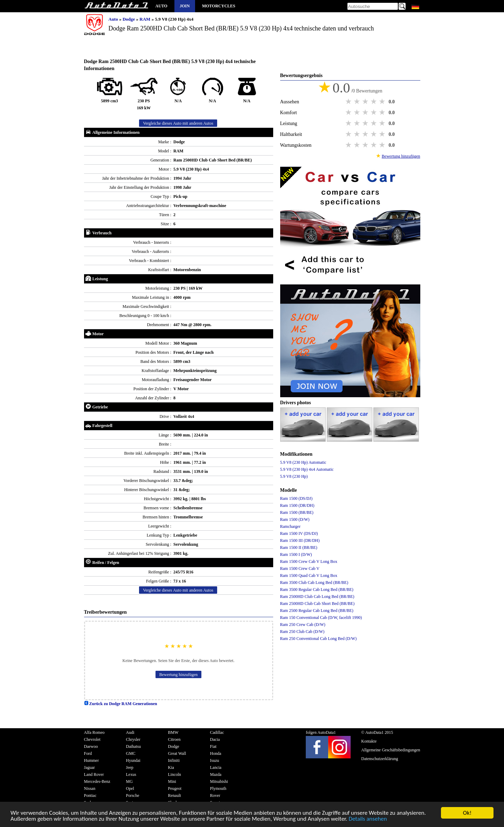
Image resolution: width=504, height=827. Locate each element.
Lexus (131, 774)
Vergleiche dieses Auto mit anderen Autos (178, 123)
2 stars (358, 102)
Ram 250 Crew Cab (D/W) (303, 625)
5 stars (383, 102)
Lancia (216, 767)
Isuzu (215, 760)
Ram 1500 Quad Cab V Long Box (309, 576)
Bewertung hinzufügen (179, 675)
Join (185, 6)
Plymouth (218, 788)
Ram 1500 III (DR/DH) (300, 540)
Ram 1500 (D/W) (295, 519)
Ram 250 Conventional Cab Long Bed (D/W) (319, 639)
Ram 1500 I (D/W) (296, 554)
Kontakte (369, 741)
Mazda (216, 774)
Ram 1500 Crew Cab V (300, 568)
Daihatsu (134, 746)
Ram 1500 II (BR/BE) (299, 547)
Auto (161, 6)
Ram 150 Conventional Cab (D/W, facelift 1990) (321, 618)
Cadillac (217, 732)
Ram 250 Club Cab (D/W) (302, 632)
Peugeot (175, 788)
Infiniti (174, 760)
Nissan (90, 788)
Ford (88, 753)
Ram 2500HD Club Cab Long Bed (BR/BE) (317, 597)
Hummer (92, 760)
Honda (216, 753)
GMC (131, 753)
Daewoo (91, 746)
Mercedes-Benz (97, 781)
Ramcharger (290, 526)
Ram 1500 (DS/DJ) (296, 498)
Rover (215, 795)
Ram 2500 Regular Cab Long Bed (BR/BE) (317, 611)
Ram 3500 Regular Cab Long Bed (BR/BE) (317, 590)
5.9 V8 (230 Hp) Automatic (303, 462)
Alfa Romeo (94, 732)
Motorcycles (219, 6)
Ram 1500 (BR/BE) (297, 512)
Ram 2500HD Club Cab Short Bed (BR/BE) (317, 604)
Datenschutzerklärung (379, 759)
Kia (171, 767)
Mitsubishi (219, 781)
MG (129, 781)
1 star (349, 102)
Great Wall (177, 753)
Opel (130, 788)
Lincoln (175, 774)
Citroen (174, 739)
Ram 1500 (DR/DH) (297, 505)
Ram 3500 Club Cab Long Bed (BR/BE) (314, 583)
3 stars (366, 102)
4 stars (374, 102)
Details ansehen (368, 819)
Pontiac (90, 795)
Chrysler (133, 739)
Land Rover (94, 774)
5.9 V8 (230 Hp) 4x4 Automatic (307, 469)
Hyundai (133, 760)
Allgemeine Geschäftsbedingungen (391, 750)
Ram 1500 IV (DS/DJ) (299, 533)
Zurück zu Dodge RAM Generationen (121, 704)
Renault (175, 795)
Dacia (215, 739)
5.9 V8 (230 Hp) (294, 476)
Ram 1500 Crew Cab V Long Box (309, 561)
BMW (173, 732)
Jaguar (89, 767)
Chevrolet (92, 739)
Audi (130, 732)
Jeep (130, 767)
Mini (172, 781)
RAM (145, 19)
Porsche (133, 795)
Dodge (129, 19)
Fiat (213, 746)
